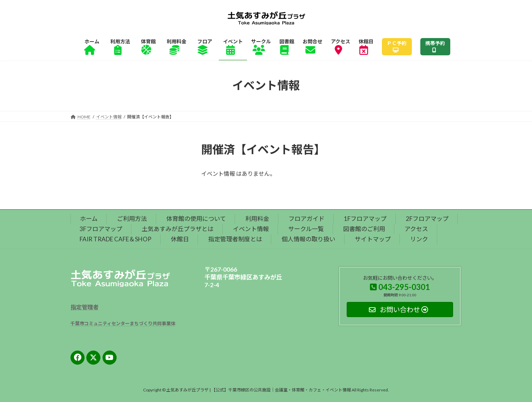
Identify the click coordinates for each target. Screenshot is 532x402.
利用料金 (257, 219)
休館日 (180, 239)
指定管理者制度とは (235, 239)
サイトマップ (373, 239)
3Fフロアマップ (101, 229)
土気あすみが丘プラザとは (178, 229)
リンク (419, 239)
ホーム (89, 219)
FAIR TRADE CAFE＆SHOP (116, 239)
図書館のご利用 (364, 229)
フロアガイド (307, 219)
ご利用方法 (132, 219)
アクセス (416, 229)
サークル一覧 (306, 229)
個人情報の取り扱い (308, 239)
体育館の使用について (196, 219)
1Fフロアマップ (365, 219)
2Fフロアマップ (427, 219)
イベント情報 (251, 229)
